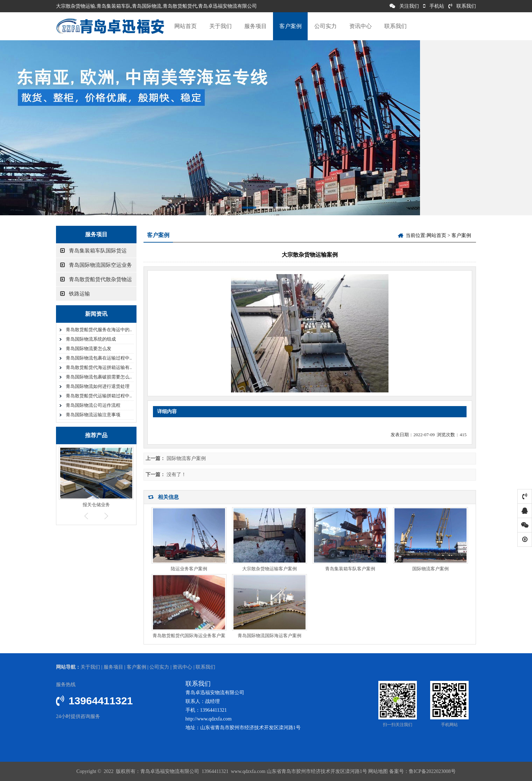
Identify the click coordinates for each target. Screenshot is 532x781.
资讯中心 (360, 26)
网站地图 (378, 771)
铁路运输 (75, 294)
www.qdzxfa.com (247, 771)
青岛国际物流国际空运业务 (96, 265)
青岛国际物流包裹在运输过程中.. (99, 358)
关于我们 (220, 26)
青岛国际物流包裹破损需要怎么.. (99, 377)
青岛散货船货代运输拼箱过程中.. (99, 396)
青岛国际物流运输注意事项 (93, 415)
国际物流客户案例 (186, 458)
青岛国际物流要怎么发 (89, 348)
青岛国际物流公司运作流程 (93, 405)
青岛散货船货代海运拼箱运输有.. (99, 367)
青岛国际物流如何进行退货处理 (98, 386)
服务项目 (255, 26)
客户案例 (290, 26)
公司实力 (325, 26)
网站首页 (185, 26)
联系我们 (462, 6)
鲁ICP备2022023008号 (432, 771)
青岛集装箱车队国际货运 (93, 251)
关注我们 (404, 6)
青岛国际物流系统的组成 (91, 339)
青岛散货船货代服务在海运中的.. (99, 330)
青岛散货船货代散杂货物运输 (94, 282)
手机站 (434, 6)
